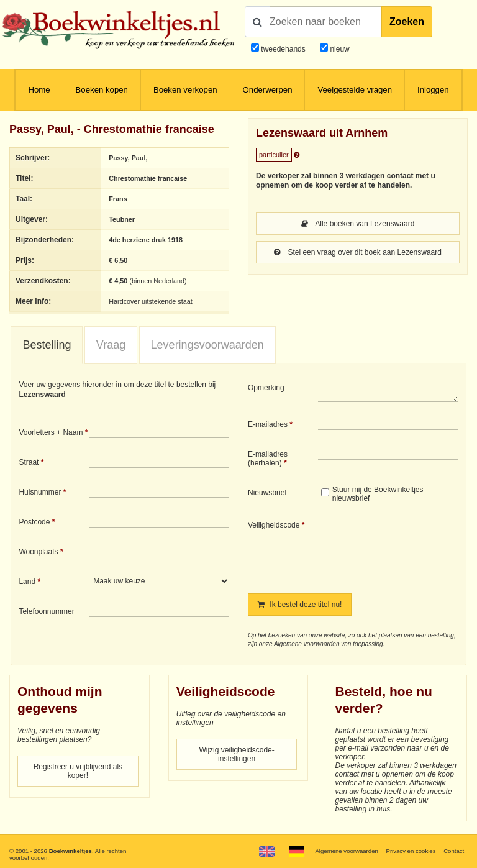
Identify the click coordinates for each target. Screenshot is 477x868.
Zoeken (407, 21)
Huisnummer (40, 492)
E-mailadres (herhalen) (268, 459)
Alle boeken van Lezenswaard (358, 224)
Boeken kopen (102, 90)
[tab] (47, 345)
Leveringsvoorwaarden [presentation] (207, 345)
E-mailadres (268, 424)
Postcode (34, 522)
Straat (29, 462)
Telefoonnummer (46, 611)
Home (39, 90)
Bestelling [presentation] (47, 345)
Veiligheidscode (274, 525)
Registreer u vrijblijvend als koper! (78, 771)
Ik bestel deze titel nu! (300, 605)
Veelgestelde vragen (355, 90)
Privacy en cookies (411, 851)
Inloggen (433, 90)
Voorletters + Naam (51, 432)
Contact (454, 851)
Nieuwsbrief (267, 493)
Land (27, 582)
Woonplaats (38, 552)
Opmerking (266, 388)
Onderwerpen (268, 90)
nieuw (339, 49)
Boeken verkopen (185, 90)
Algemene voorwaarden (307, 644)
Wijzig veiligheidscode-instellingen (236, 754)
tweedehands (283, 49)
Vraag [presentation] (111, 345)
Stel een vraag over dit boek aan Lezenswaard (358, 252)
